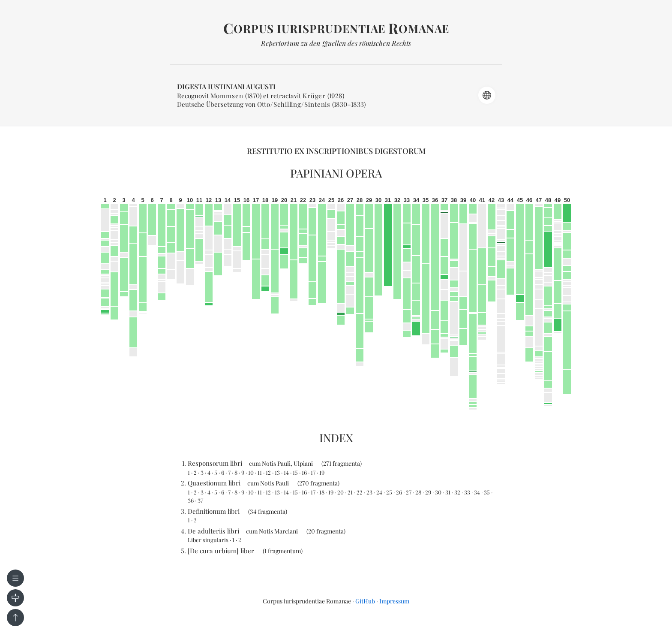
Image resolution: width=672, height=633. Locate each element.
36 (191, 500)
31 (448, 492)
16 (304, 472)
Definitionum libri (214, 511)
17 (313, 472)
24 (379, 492)
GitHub (365, 601)
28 (418, 492)
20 (340, 492)
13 (277, 472)
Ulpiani (303, 463)
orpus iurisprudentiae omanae (336, 29)
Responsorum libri (215, 463)
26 (399, 492)
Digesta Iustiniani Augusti (226, 86)
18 (322, 492)
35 (487, 492)
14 (286, 472)
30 (438, 492)
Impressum (394, 601)
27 (409, 492)
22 (360, 492)
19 (322, 472)
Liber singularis (208, 540)
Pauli (284, 463)
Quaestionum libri (214, 483)
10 (251, 472)
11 (260, 472)
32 (457, 492)
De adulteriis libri (213, 531)
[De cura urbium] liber (221, 551)
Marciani (286, 531)
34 (477, 492)
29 (428, 492)
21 (350, 492)
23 (369, 492)
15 (295, 472)
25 (389, 492)
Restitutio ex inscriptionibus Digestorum (336, 151)
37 (200, 500)
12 (268, 472)
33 (467, 492)
